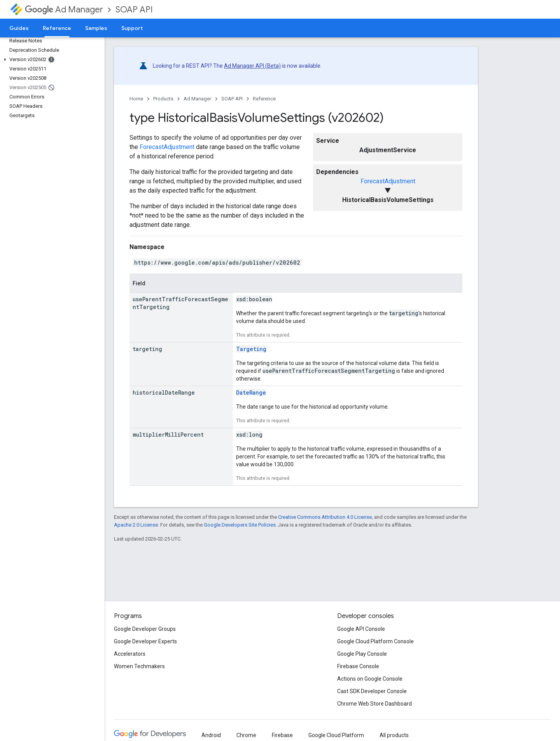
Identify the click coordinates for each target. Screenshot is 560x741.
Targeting (251, 349)
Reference (264, 99)
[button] (51, 60)
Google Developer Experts (145, 641)
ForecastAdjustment (388, 181)
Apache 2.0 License (136, 525)
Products (163, 99)
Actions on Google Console (370, 679)
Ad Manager (64, 10)
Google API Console (361, 629)
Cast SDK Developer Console (372, 691)
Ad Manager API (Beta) (252, 66)
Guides (19, 28)
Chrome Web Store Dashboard (374, 704)
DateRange (251, 392)
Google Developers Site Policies (240, 525)
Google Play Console (362, 654)
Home (136, 99)
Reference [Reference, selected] (57, 28)
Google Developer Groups (145, 629)
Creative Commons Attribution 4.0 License (325, 517)
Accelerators (130, 654)
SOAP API (134, 10)
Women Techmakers (139, 666)
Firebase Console (358, 666)
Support (132, 28)
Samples (96, 28)
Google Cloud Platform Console (375, 641)
